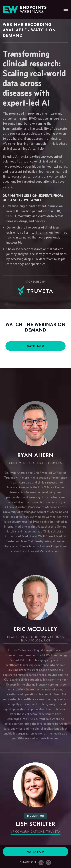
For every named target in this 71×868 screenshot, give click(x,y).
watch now (35, 346)
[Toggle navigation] (66, 10)
